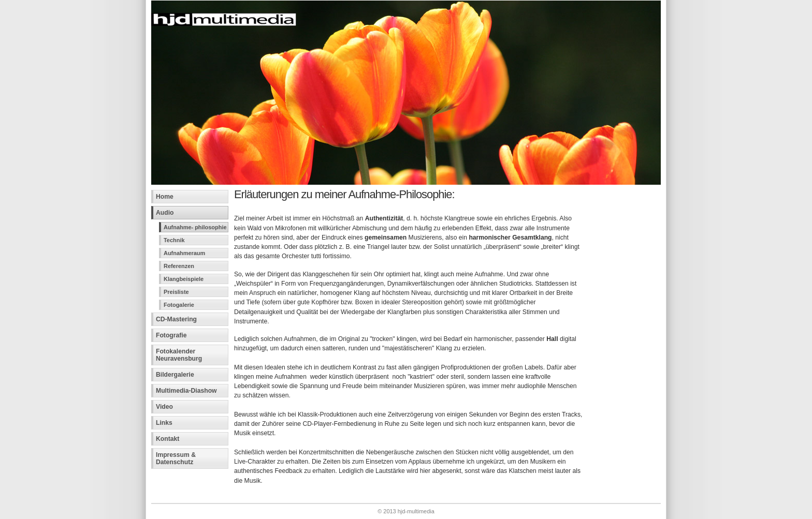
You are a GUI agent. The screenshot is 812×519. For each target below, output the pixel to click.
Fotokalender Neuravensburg (179, 355)
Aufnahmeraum (184, 253)
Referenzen (179, 266)
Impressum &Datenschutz (176, 458)
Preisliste (176, 292)
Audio (165, 213)
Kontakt (168, 439)
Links (164, 423)
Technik (174, 240)
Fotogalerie (179, 305)
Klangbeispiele (184, 279)
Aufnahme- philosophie (195, 227)
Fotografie (171, 335)
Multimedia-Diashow (186, 391)
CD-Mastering (176, 319)
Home (165, 197)
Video (164, 407)
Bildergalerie (175, 375)
